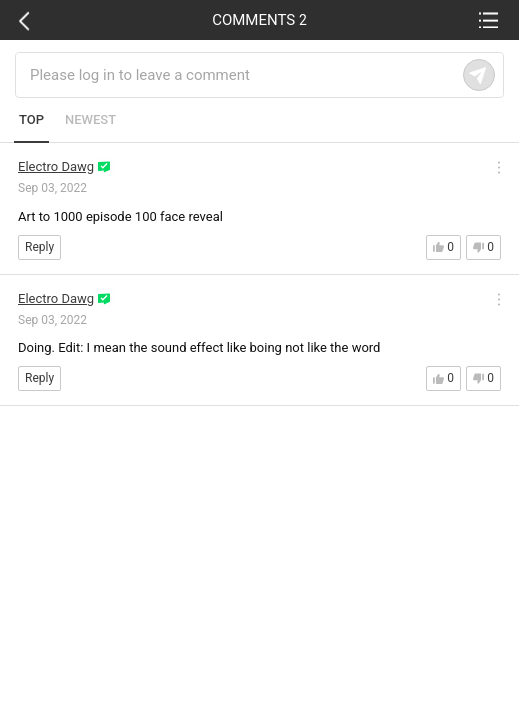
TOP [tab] (31, 119)
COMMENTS (259, 20)
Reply (39, 247)
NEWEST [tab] (90, 119)
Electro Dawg (56, 166)
